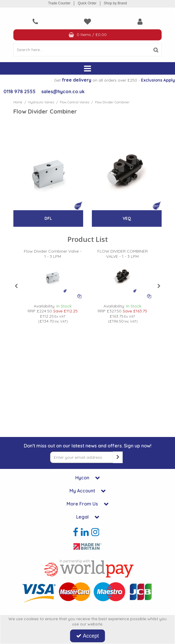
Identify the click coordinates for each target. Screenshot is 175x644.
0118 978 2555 (19, 91)
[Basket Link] (87, 35)
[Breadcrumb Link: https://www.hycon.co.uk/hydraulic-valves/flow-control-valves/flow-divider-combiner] (112, 102)
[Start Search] (156, 50)
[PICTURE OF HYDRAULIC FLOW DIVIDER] (53, 278)
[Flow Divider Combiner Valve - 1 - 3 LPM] (53, 256)
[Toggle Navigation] (87, 69)
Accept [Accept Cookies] (87, 636)
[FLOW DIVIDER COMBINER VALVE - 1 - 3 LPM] (122, 256)
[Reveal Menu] (87, 69)
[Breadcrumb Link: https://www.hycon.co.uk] (18, 102)
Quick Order (87, 3)
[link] (76, 532)
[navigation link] (35, 22)
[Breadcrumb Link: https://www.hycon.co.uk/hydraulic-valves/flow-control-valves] (75, 102)
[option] (53, 286)
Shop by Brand (115, 3)
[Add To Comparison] (79, 296)
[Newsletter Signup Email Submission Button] (118, 457)
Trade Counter (59, 3)
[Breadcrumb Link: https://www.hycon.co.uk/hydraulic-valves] (41, 102)
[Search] (82, 50)
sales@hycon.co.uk (63, 91)
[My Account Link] (140, 22)
